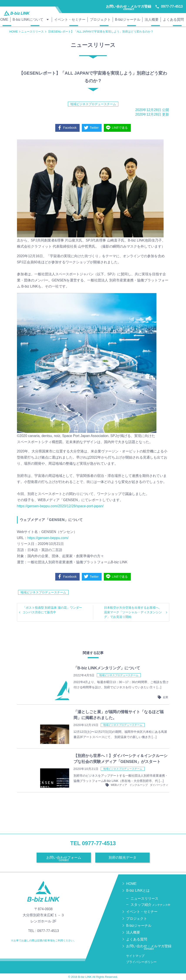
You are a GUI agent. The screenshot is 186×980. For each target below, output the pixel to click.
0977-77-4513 (169, 6)
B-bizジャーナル (128, 20)
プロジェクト (100, 20)
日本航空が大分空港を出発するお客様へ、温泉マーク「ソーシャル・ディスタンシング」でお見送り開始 (133, 612)
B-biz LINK (85, 977)
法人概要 (152, 20)
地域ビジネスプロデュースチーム (93, 104)
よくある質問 (173, 20)
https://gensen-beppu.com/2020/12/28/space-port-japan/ (60, 506)
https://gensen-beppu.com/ (48, 538)
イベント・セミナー (70, 20)
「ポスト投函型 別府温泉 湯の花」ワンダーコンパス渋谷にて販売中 (52, 610)
